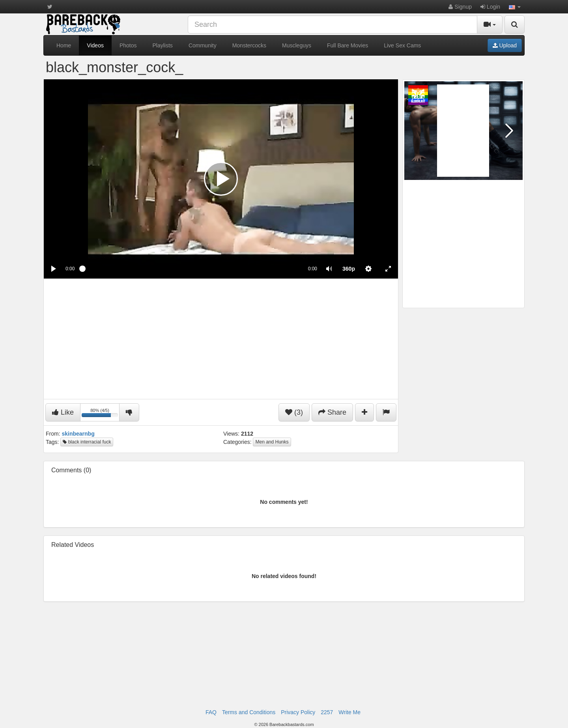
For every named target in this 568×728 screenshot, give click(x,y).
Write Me (349, 712)
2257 (327, 712)
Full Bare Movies (348, 45)
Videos (95, 45)
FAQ (211, 712)
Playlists (163, 45)
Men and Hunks (272, 442)
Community (203, 45)
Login (490, 7)
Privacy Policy (298, 712)
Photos (128, 45)
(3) (294, 412)
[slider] (191, 269)
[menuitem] (349, 269)
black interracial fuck (87, 442)
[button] (515, 7)
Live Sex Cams (402, 45)
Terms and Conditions (249, 712)
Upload (505, 45)
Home (64, 45)
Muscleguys (297, 45)
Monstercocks (249, 45)
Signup (460, 7)
